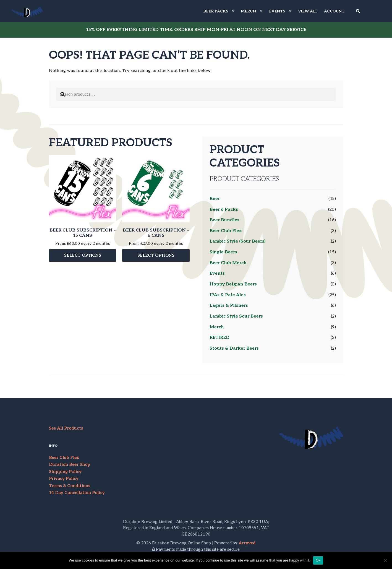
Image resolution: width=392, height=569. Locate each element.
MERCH (249, 11)
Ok (318, 560)
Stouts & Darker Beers (234, 348)
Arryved (247, 543)
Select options (83, 256)
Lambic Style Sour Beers (236, 316)
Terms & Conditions (70, 486)
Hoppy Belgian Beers (233, 284)
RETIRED (219, 338)
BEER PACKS (216, 11)
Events (217, 273)
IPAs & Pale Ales (228, 295)
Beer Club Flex (226, 231)
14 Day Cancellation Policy (77, 493)
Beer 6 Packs (224, 210)
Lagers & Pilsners (229, 306)
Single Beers (223, 252)
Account (334, 11)
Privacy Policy (64, 479)
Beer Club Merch (228, 263)
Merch (217, 327)
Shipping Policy (65, 472)
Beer (215, 199)
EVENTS (277, 11)
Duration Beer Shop (70, 464)
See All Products (66, 428)
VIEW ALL (308, 11)
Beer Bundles (224, 220)
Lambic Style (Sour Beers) (238, 241)
